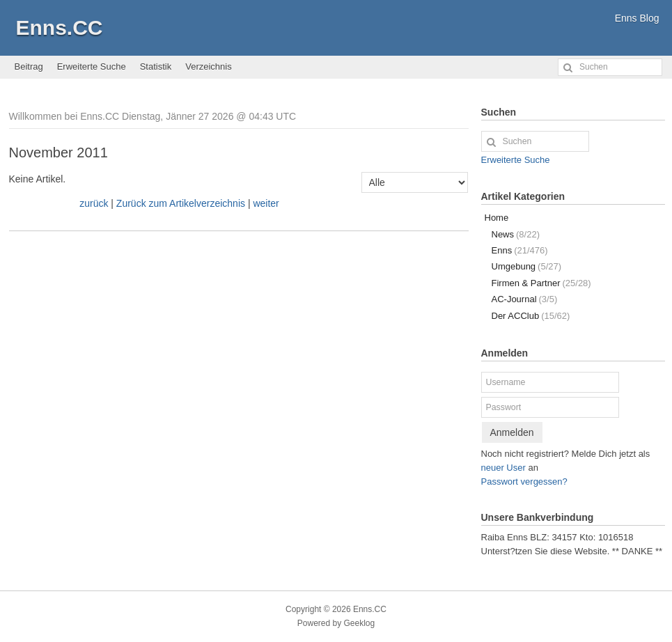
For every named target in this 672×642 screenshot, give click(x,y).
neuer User (503, 468)
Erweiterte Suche (92, 66)
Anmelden (512, 432)
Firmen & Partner (541, 283)
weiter (266, 203)
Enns (520, 250)
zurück (94, 203)
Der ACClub (531, 316)
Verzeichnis (208, 66)
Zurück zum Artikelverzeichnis (181, 203)
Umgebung (527, 266)
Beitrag (29, 66)
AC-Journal (525, 299)
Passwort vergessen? (524, 481)
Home (497, 218)
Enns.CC (60, 28)
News (516, 234)
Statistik (156, 66)
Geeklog (360, 623)
